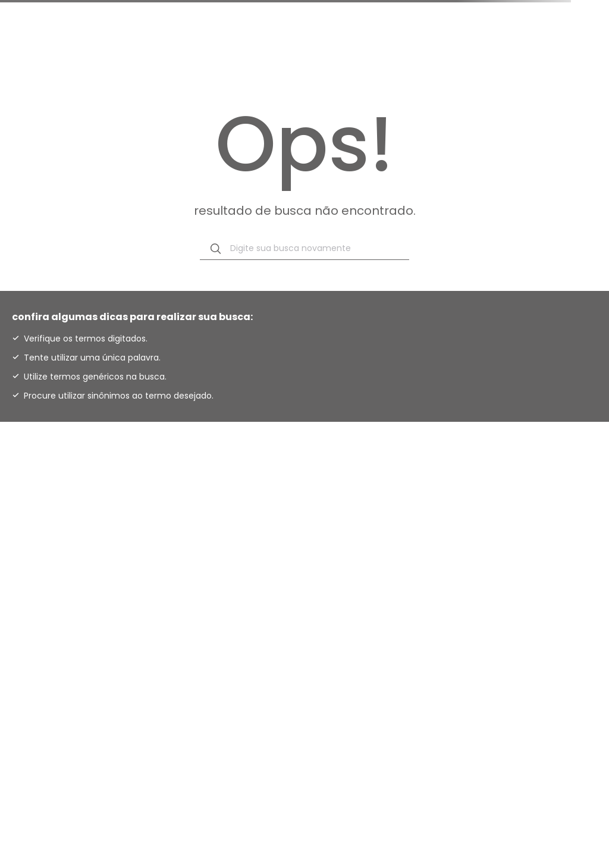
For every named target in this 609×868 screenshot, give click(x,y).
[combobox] (304, 249)
